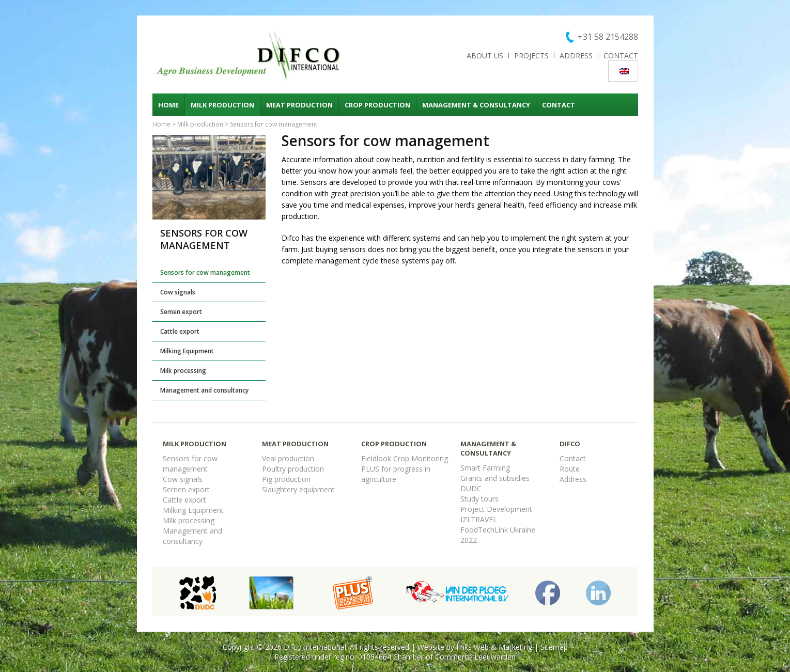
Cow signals (178, 292)
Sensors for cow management (205, 272)
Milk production (222, 105)
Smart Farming (485, 468)
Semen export (181, 312)
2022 (469, 540)
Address (576, 56)
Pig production (286, 479)
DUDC (471, 488)
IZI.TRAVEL (479, 519)
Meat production (299, 105)
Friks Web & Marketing (494, 647)
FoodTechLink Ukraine (498, 530)
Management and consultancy (204, 390)
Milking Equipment (187, 351)
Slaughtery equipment (298, 489)
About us (485, 56)
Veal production (288, 458)
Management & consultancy (476, 105)
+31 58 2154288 (608, 37)
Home (168, 105)
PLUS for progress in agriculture (396, 474)
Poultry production (293, 469)
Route (570, 469)
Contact (621, 56)
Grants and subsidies (495, 478)
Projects (531, 56)
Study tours (479, 499)
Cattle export (180, 331)
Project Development (496, 509)
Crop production (377, 105)
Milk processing (183, 371)
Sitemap (554, 647)
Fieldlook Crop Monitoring (405, 458)
